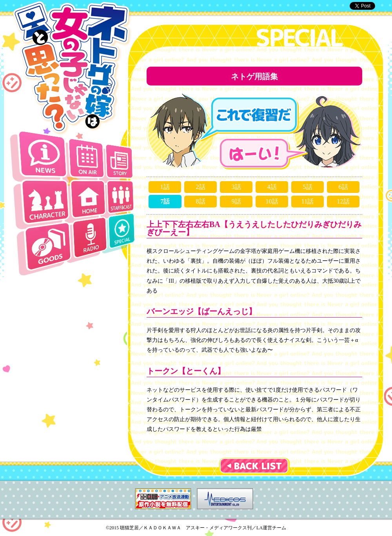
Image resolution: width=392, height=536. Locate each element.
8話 (201, 201)
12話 (343, 201)
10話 (272, 201)
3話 (236, 187)
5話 (308, 187)
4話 (272, 187)
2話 (201, 187)
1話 (165, 187)
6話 (343, 187)
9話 (236, 201)
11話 (308, 201)
